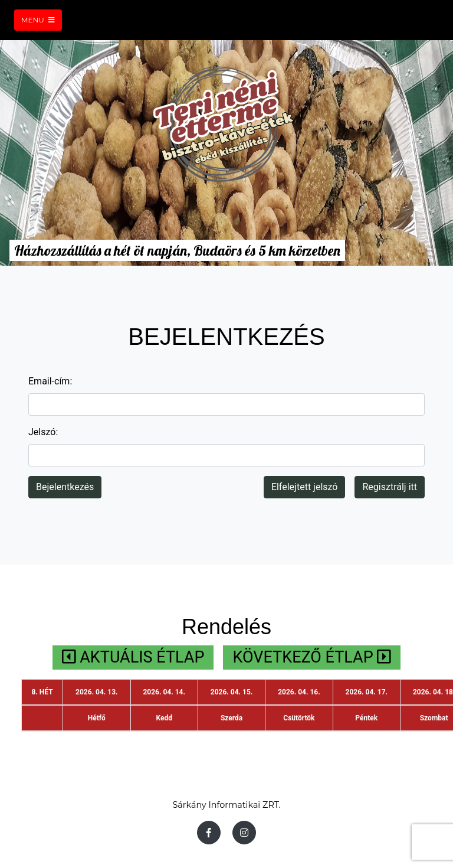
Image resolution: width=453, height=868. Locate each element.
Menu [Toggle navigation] (38, 20)
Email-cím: (50, 381)
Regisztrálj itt (390, 487)
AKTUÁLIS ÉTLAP (133, 657)
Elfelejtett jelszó (305, 487)
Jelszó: (43, 432)
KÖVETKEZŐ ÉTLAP (312, 657)
